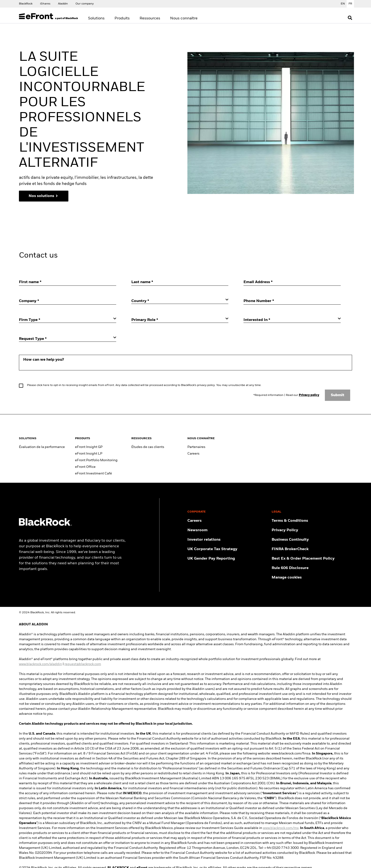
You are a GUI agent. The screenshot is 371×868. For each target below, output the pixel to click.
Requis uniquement (200, 170)
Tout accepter (241, 170)
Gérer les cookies (133, 170)
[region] (187, 135)
